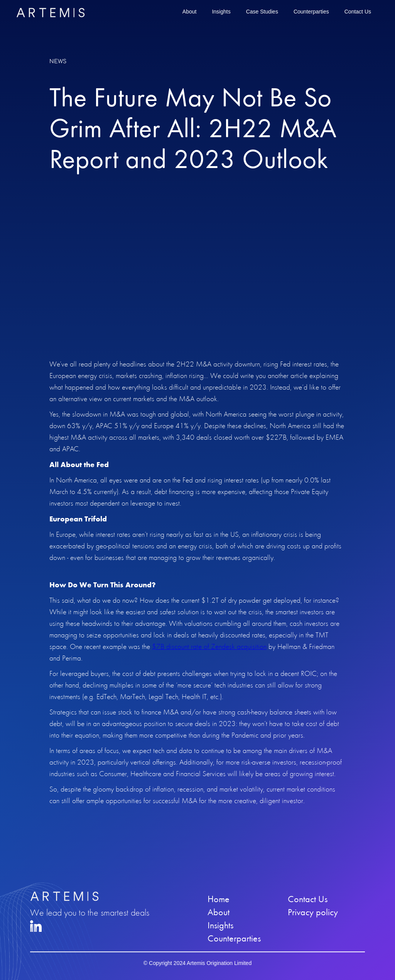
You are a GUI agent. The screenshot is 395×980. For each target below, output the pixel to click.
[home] (51, 13)
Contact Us (358, 12)
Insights (221, 12)
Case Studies (262, 12)
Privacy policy (313, 912)
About (190, 12)
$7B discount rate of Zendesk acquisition (209, 646)
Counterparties (311, 12)
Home (219, 899)
